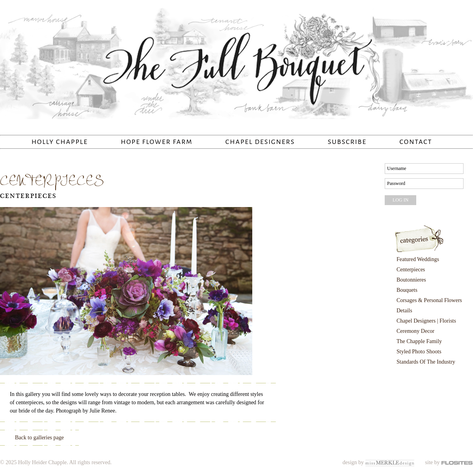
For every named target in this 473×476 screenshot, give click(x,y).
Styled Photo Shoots (419, 352)
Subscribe (347, 142)
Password (396, 183)
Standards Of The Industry (426, 362)
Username (397, 168)
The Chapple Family (419, 341)
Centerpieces (28, 196)
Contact (416, 142)
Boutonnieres (411, 280)
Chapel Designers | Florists (426, 321)
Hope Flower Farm (156, 142)
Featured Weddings (418, 259)
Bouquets (407, 290)
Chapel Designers (260, 142)
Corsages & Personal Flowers (429, 300)
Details (404, 311)
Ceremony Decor (415, 331)
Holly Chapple (60, 142)
